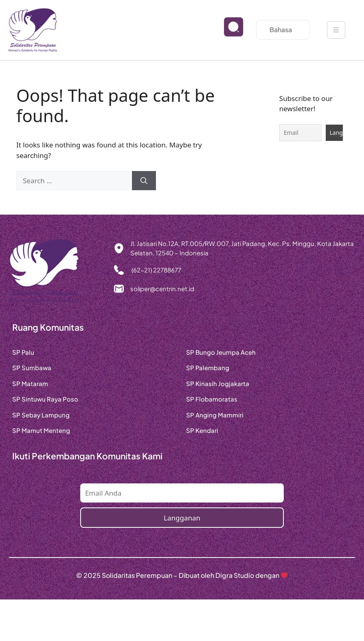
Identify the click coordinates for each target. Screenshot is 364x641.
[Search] (144, 181)
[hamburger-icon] (336, 30)
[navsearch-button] (227, 33)
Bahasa (283, 30)
